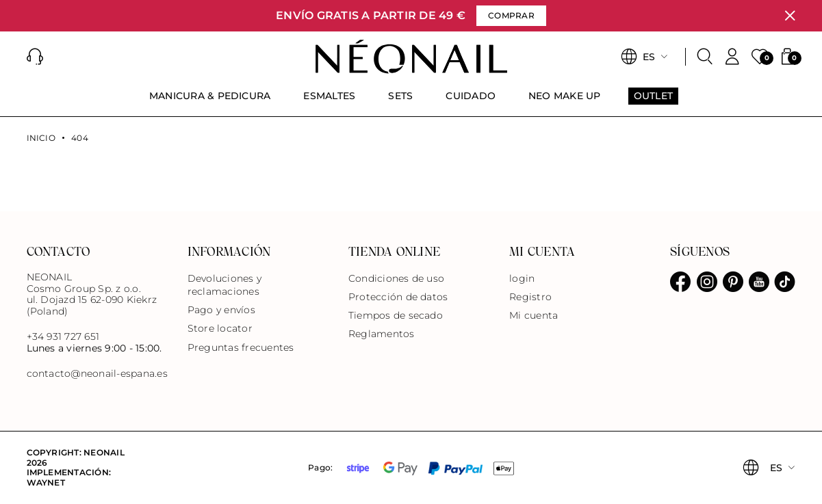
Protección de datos (398, 297)
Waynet (46, 482)
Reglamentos (382, 334)
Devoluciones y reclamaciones (224, 285)
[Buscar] (705, 57)
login (522, 278)
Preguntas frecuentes (241, 347)
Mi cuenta (534, 315)
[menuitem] (210, 102)
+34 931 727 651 (63, 336)
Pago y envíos (221, 310)
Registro (530, 297)
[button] (35, 57)
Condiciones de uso (396, 278)
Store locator (220, 328)
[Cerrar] (790, 16)
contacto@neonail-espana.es (97, 374)
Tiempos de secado (396, 315)
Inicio (41, 138)
